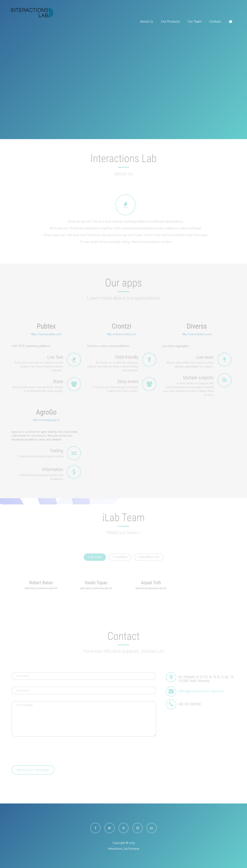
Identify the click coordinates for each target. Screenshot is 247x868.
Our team (195, 22)
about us (147, 22)
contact (215, 22)
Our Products (170, 22)
